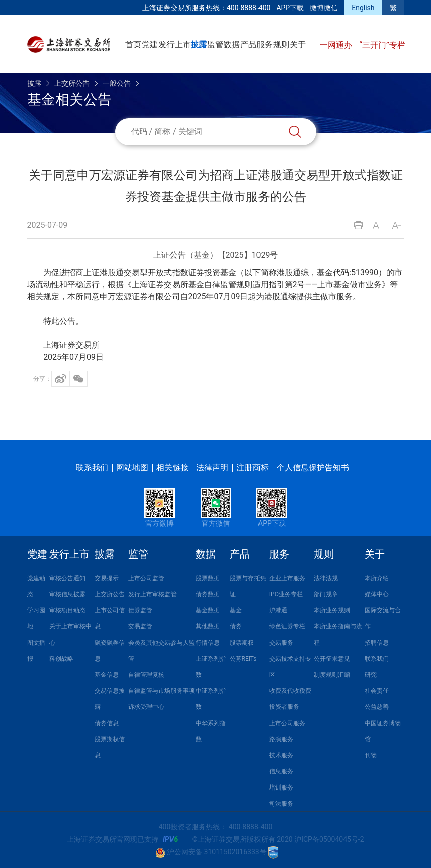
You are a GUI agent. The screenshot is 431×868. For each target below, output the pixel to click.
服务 (265, 45)
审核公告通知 (67, 578)
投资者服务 (284, 707)
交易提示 (107, 578)
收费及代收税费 (290, 691)
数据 (232, 45)
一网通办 (337, 45)
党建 (150, 45)
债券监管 (140, 610)
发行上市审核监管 (152, 594)
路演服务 (281, 739)
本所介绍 (377, 578)
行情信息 (208, 643)
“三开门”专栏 (382, 45)
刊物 (371, 755)
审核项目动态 (67, 610)
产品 (248, 45)
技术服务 (281, 755)
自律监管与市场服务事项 (161, 691)
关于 (298, 45)
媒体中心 (377, 594)
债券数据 (208, 594)
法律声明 (212, 468)
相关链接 (173, 468)
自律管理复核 (146, 675)
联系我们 (92, 468)
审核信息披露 (67, 594)
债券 (236, 626)
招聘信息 (377, 643)
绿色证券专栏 (287, 626)
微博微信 (324, 8)
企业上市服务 (287, 578)
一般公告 (117, 83)
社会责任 (377, 691)
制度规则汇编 (332, 675)
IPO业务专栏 (286, 594)
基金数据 (208, 610)
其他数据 (208, 626)
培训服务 (281, 787)
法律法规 (326, 578)
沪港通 (278, 610)
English (363, 8)
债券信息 (107, 723)
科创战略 (61, 659)
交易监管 (140, 626)
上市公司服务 (287, 723)
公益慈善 (377, 707)
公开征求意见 (332, 659)
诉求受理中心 (146, 707)
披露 (199, 45)
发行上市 (175, 45)
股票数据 (208, 578)
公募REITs (243, 659)
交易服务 (281, 643)
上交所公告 (72, 83)
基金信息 (107, 675)
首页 (133, 45)
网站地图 (132, 468)
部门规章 (326, 594)
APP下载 (290, 8)
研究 (371, 675)
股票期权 (242, 643)
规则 (281, 45)
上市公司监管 (146, 578)
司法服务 (281, 804)
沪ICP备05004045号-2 (329, 839)
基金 (236, 610)
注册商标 (252, 468)
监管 (215, 45)
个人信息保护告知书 (313, 468)
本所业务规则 (332, 610)
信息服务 (281, 771)
